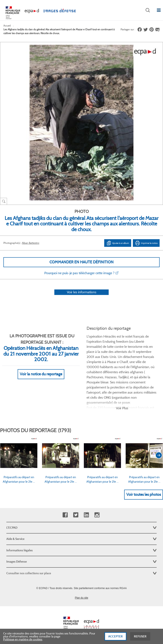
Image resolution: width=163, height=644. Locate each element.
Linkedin (86, 515)
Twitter (76, 515)
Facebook (65, 515)
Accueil (7, 26)
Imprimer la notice (146, 243)
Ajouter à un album (118, 243)
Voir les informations (82, 292)
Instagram (97, 515)
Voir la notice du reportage (41, 374)
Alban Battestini (31, 243)
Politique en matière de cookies (23, 640)
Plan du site (82, 598)
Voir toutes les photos (144, 495)
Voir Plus (122, 408)
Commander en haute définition (81, 262)
